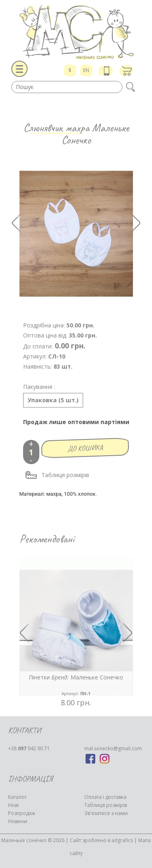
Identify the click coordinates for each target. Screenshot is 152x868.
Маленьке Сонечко (95, 134)
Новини (18, 821)
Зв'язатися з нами (106, 813)
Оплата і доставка (105, 797)
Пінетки (76, 685)
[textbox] (67, 87)
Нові (13, 805)
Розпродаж (22, 813)
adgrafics (122, 840)
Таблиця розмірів (57, 475)
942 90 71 (29, 748)
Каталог (17, 797)
